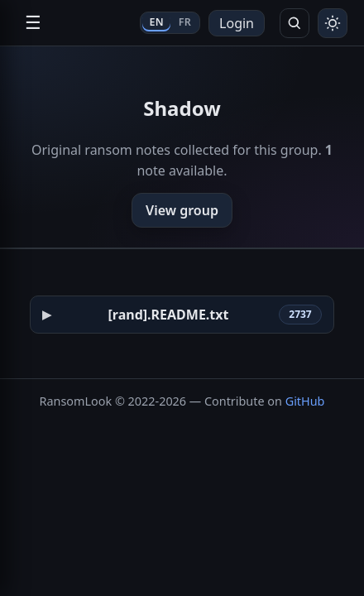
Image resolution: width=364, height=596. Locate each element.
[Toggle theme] (333, 23)
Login (237, 23)
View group (182, 210)
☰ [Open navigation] (33, 23)
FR (185, 22)
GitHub (305, 401)
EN (156, 22)
